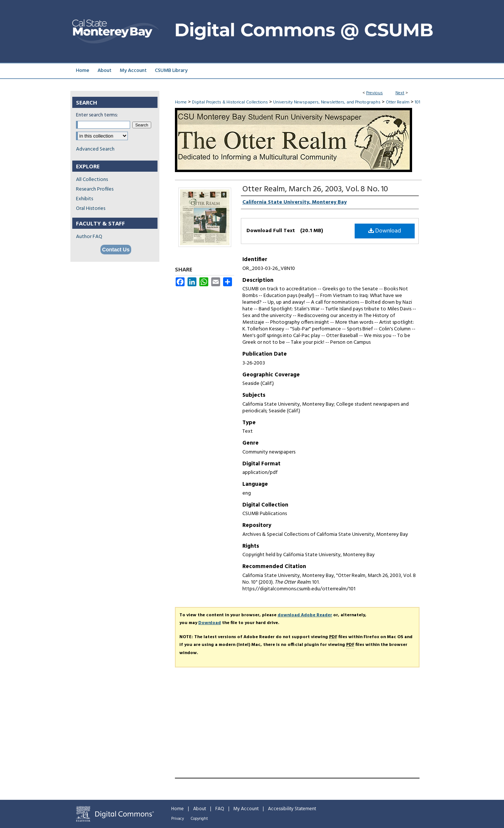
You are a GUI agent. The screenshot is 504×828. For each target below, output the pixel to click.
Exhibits (84, 199)
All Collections (92, 180)
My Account (246, 809)
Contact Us (116, 250)
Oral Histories (91, 209)
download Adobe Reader (305, 615)
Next (400, 93)
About (200, 809)
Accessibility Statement (292, 809)
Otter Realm (398, 102)
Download (385, 231)
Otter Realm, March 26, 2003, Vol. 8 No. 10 (315, 189)
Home (181, 102)
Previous (374, 93)
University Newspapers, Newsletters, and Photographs (327, 102)
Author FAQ (89, 237)
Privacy (178, 819)
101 (417, 102)
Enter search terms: (97, 115)
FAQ (220, 809)
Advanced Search (95, 149)
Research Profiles (95, 189)
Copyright (199, 819)
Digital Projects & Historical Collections (230, 102)
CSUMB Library (171, 71)
